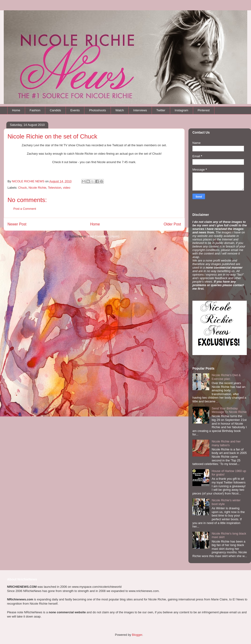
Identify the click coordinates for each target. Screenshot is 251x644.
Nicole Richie (37, 188)
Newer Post (17, 224)
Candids (55, 110)
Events (75, 110)
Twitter (161, 110)
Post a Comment (25, 209)
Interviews (140, 110)
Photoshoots (97, 110)
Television (55, 188)
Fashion (35, 110)
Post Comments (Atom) (103, 236)
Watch (120, 110)
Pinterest (204, 110)
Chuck (23, 188)
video (67, 188)
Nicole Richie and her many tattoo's (226, 443)
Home (16, 110)
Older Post (172, 224)
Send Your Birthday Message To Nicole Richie (229, 410)
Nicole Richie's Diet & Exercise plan (226, 377)
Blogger (137, 635)
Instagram (181, 110)
